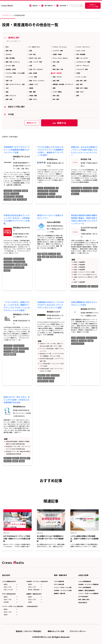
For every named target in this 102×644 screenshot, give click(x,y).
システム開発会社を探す (9, 581)
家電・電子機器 (10, 58)
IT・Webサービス (35, 47)
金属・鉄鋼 (56, 81)
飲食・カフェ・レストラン (37, 81)
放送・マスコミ (57, 77)
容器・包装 (9, 99)
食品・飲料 (80, 84)
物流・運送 (56, 96)
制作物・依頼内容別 (34, 590)
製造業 (31, 88)
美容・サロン (80, 92)
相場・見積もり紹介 (84, 599)
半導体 (78, 73)
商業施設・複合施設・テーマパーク (63, 84)
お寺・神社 (32, 54)
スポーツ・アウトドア (83, 66)
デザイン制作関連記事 (85, 587)
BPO (7, 47)
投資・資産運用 (57, 73)
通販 (7, 92)
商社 (54, 66)
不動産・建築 (33, 96)
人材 (7, 88)
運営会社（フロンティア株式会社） (29, 631)
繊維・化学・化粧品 (82, 88)
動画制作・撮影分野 (60, 593)
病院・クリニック (11, 96)
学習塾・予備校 (57, 54)
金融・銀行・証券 (81, 81)
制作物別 (6, 602)
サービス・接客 (10, 66)
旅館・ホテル (33, 99)
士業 (31, 66)
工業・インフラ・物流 (36, 62)
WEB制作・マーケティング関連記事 (88, 584)
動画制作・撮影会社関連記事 (86, 590)
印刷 (31, 51)
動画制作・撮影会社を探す (34, 594)
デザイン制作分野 (59, 584)
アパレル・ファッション (60, 47)
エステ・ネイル (81, 51)
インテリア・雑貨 (58, 51)
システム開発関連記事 (85, 581)
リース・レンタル (81, 77)
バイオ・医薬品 (57, 92)
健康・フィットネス (82, 58)
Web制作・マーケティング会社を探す (37, 581)
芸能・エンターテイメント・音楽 (15, 84)
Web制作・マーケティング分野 (63, 590)
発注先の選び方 (83, 602)
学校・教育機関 (81, 54)
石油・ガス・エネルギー (36, 69)
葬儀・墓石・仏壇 (58, 69)
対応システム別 (8, 590)
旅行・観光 (56, 99)
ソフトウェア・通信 (82, 69)
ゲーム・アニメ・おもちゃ (60, 58)
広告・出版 (56, 62)
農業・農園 (32, 92)
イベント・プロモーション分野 (63, 587)
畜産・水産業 (33, 73)
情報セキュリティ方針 (56, 631)
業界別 (6, 584)
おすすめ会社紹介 (83, 596)
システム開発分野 (59, 581)
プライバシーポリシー (78, 631)
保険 (78, 96)
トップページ (6, 15)
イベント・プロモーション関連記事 (88, 593)
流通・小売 (9, 81)
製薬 (54, 88)
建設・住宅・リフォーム (13, 62)
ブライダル (9, 77)
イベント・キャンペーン (83, 47)
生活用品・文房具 (11, 69)
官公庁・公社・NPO (35, 58)
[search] (75, 6)
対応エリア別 (7, 587)
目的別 (6, 615)
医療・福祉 (9, 51)
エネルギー (9, 54)
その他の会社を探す (32, 606)
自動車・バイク (34, 84)
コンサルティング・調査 (83, 62)
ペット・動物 (33, 77)
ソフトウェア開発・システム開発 (15, 73)
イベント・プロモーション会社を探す (13, 606)
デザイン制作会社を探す (9, 594)
